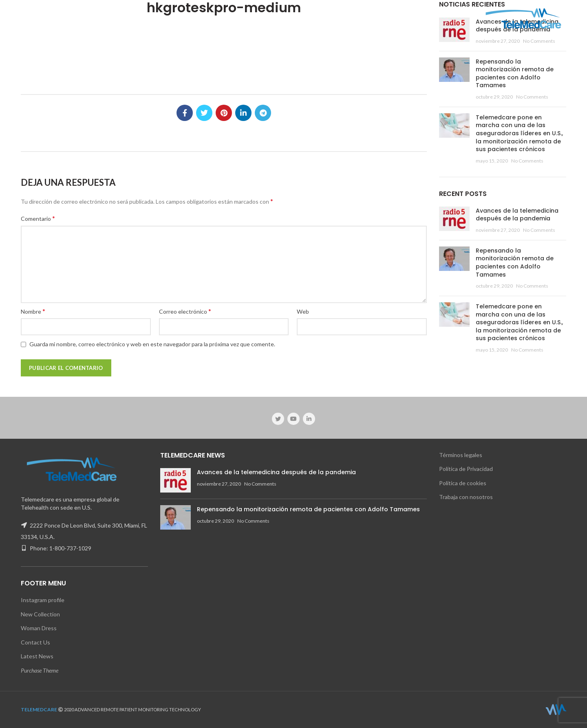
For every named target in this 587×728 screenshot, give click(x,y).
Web (303, 311)
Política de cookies (463, 483)
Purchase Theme (40, 670)
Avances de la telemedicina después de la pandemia (517, 215)
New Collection (40, 614)
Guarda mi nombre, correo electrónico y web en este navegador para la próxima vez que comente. (152, 344)
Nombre (33, 311)
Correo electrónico (185, 311)
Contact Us (35, 642)
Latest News (37, 656)
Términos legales (461, 455)
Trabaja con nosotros (466, 497)
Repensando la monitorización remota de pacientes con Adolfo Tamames (515, 74)
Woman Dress (39, 628)
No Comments (539, 41)
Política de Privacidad (466, 469)
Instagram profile (43, 600)
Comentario (38, 218)
